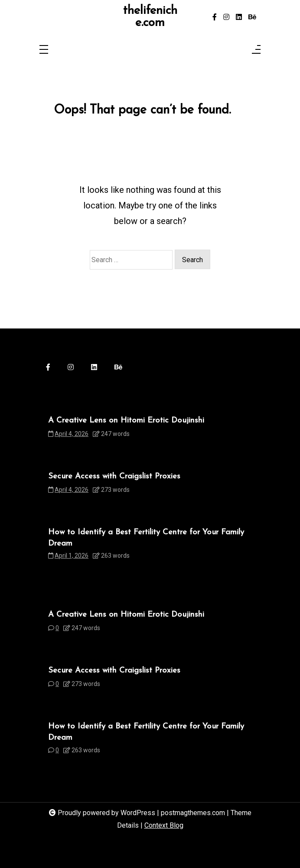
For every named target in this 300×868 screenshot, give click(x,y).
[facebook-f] (215, 17)
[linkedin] (239, 17)
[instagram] (226, 17)
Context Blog (164, 825)
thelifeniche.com (150, 17)
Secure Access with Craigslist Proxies (114, 476)
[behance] (252, 17)
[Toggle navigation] (44, 50)
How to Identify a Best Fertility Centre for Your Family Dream (146, 538)
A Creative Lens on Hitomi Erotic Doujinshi (126, 421)
